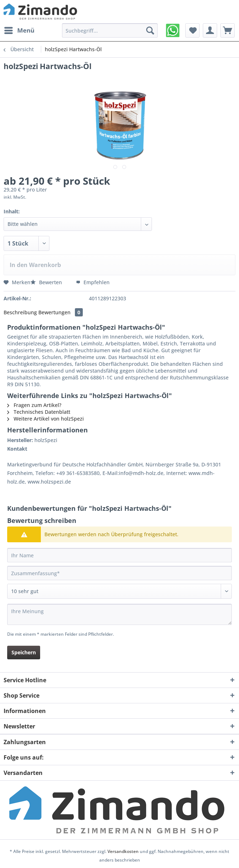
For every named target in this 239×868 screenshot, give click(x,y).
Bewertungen (61, 312)
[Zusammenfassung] (119, 573)
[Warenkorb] (228, 30)
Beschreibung (20, 312)
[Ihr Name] (119, 555)
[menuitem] (19, 30)
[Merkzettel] (192, 30)
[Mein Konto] (210, 30)
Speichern (24, 652)
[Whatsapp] (173, 30)
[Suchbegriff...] (110, 30)
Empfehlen (93, 282)
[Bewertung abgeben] (119, 591)
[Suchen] (150, 30)
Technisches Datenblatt (39, 412)
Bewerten (47, 282)
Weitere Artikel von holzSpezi (46, 419)
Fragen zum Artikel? (34, 405)
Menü (19, 30)
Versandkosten (123, 851)
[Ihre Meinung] (119, 614)
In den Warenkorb (35, 265)
